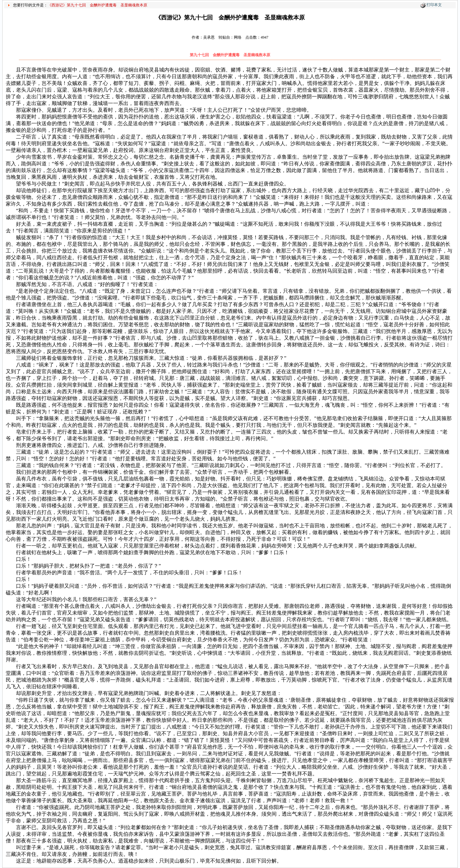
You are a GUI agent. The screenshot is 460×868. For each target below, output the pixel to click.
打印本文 (434, 5)
